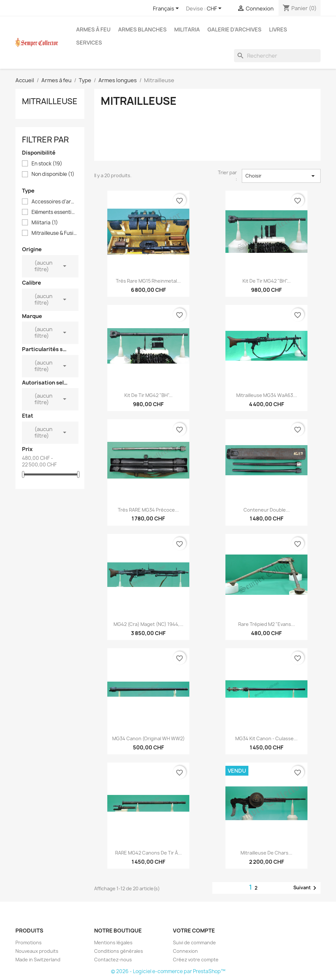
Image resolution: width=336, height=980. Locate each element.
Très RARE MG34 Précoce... (148, 510)
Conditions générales (119, 951)
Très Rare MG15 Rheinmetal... (148, 281)
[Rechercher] (277, 56)
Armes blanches (142, 29)
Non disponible (53, 174)
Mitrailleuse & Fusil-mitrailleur (54, 233)
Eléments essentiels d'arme (54, 212)
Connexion (185, 951)
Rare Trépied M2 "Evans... (267, 624)
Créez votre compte (196, 960)
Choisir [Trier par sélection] (281, 176)
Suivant (306, 888)
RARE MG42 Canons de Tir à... (148, 853)
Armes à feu (93, 29)
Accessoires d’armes (54, 202)
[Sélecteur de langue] (167, 9)
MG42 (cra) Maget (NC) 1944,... (148, 624)
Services (89, 43)
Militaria (187, 29)
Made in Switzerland (38, 960)
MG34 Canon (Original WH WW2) (148, 738)
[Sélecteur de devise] (215, 9)
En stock (47, 164)
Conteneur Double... (267, 510)
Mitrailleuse (50, 101)
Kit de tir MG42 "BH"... (267, 281)
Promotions (29, 942)
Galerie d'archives (234, 29)
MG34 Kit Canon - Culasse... (266, 738)
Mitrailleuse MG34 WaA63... (267, 395)
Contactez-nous (113, 960)
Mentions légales (113, 942)
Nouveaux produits (37, 951)
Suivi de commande (194, 942)
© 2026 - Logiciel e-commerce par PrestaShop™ (168, 971)
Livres (278, 29)
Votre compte (194, 931)
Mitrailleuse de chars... (266, 853)
